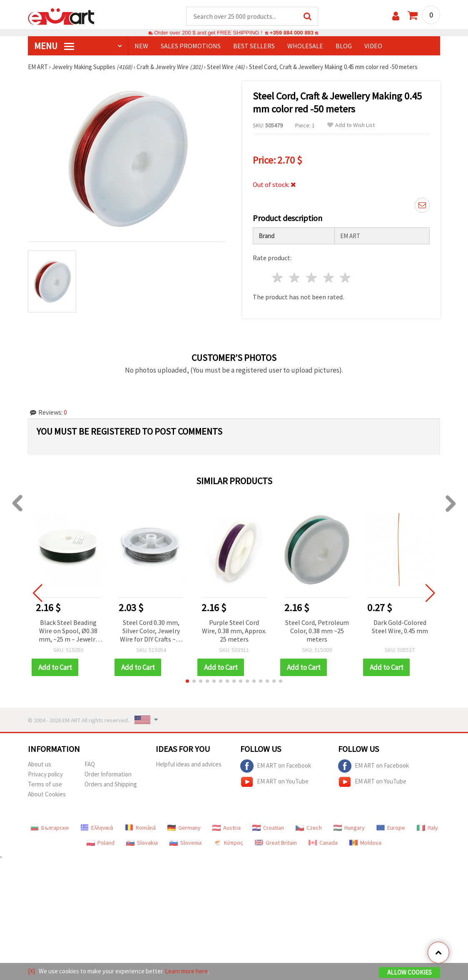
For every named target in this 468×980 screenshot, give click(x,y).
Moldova (365, 843)
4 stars (329, 278)
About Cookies (47, 795)
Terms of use (45, 785)
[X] (31, 971)
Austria (227, 828)
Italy (427, 828)
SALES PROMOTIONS (191, 46)
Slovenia (185, 843)
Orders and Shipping (111, 785)
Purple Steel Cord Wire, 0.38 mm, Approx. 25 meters (234, 631)
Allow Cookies (409, 972)
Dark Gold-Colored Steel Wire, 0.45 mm (400, 627)
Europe (391, 828)
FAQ (90, 765)
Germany (184, 828)
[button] (187, 682)
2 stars (295, 278)
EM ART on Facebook (276, 766)
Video (373, 46)
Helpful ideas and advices (189, 765)
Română (140, 828)
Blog (344, 46)
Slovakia (142, 843)
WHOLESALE (305, 46)
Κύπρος (228, 843)
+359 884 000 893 (291, 33)
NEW (141, 46)
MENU (54, 46)
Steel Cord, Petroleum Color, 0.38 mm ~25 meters (317, 631)
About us (40, 765)
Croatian (268, 828)
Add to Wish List (351, 126)
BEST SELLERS (254, 46)
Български (50, 828)
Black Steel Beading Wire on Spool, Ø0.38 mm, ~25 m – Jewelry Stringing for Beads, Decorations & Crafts (68, 632)
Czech (309, 828)
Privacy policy (45, 775)
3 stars (312, 278)
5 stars (346, 278)
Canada (323, 843)
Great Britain (276, 843)
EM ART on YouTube (274, 782)
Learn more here (186, 971)
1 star (278, 278)
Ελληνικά (97, 828)
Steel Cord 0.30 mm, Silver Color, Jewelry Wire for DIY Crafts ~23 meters (151, 632)
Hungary (349, 828)
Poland (101, 843)
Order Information (108, 775)
